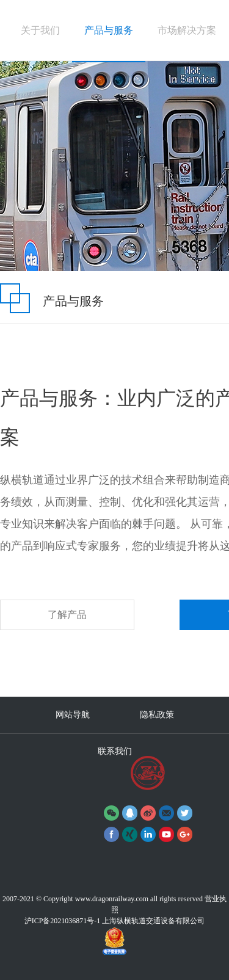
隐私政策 (157, 715)
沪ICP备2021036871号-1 (63, 921)
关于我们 (40, 30)
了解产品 (67, 615)
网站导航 (73, 715)
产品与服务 (109, 30)
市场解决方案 (187, 30)
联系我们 (115, 751)
